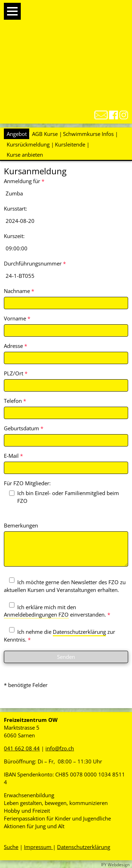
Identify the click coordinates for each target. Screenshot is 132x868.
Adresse (15, 346)
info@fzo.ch (60, 748)
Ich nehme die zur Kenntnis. (59, 636)
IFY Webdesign (115, 865)
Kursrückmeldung (28, 144)
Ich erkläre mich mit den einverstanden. (57, 611)
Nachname (19, 291)
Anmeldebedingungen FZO (36, 614)
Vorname (17, 318)
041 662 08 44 (22, 748)
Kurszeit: (14, 236)
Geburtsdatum (24, 428)
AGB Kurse (45, 134)
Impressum (38, 847)
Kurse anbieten (25, 155)
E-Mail (13, 456)
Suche (11, 847)
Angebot (17, 134)
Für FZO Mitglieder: (27, 483)
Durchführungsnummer (35, 263)
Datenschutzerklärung (79, 632)
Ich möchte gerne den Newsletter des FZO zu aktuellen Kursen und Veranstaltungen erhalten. (65, 586)
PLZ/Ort (16, 373)
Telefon (15, 401)
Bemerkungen (21, 525)
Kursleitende (70, 144)
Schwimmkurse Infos (88, 134)
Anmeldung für (24, 181)
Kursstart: (15, 208)
